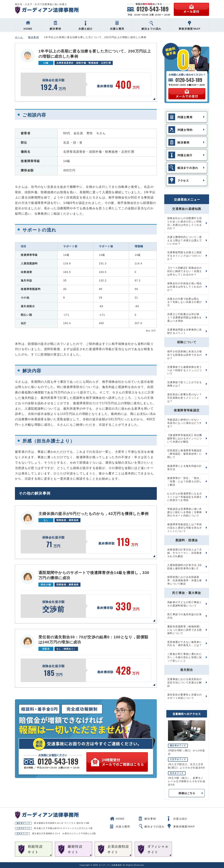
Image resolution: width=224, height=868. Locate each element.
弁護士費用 (117, 26)
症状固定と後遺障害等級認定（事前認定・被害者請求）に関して (185, 454)
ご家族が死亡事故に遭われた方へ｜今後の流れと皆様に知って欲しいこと (185, 657)
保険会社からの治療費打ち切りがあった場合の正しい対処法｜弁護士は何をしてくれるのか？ (185, 223)
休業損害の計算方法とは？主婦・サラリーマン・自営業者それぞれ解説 (185, 553)
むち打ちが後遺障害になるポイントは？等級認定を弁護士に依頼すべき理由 (185, 497)
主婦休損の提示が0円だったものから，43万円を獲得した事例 (94, 514)
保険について (187, 342)
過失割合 (187, 670)
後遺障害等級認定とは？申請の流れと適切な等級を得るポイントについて (185, 528)
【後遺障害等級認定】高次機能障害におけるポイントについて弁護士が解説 (185, 438)
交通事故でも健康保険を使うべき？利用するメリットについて (185, 370)
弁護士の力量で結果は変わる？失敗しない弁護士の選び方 (185, 302)
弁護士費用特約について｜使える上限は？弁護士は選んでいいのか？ (185, 240)
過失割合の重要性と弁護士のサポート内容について (185, 696)
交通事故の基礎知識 (187, 209)
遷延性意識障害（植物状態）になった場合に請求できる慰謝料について (185, 630)
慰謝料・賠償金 (187, 540)
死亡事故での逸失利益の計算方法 (185, 616)
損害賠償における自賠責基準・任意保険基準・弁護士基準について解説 (185, 580)
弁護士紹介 (85, 26)
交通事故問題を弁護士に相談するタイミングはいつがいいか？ (185, 256)
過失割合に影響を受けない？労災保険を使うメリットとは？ (185, 398)
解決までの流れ (151, 26)
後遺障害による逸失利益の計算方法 (185, 468)
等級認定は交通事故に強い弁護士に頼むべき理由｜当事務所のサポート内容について (185, 512)
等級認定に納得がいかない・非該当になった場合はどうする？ (185, 423)
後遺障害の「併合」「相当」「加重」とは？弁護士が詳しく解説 (185, 481)
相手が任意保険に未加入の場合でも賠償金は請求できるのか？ (185, 355)
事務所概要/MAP (190, 26)
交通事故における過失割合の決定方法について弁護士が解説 (185, 683)
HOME (28, 26)
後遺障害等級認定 (187, 410)
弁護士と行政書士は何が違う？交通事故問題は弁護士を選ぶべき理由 (185, 317)
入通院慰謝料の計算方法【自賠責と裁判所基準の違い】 (185, 567)
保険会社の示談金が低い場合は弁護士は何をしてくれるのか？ (185, 287)
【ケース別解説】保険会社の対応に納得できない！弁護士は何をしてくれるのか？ (185, 271)
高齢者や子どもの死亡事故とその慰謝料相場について (185, 604)
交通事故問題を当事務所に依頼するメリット (185, 331)
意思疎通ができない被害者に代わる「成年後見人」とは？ (185, 644)
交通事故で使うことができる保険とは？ (185, 384)
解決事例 (55, 26)
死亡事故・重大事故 (187, 593)
